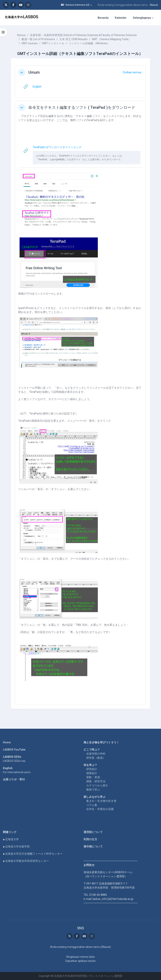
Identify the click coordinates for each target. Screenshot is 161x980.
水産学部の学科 (96, 754)
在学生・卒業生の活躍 (100, 809)
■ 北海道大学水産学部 (16, 846)
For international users (17, 772)
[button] (76, 5)
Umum (34, 72)
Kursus (21, 35)
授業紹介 (92, 773)
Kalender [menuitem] (121, 18)
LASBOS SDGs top (14, 761)
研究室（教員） (96, 758)
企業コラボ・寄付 (14, 779)
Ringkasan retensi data (80, 957)
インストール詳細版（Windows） (89, 43)
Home (7, 742)
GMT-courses (30, 43)
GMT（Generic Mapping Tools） (111, 39)
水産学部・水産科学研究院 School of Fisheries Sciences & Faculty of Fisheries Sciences (83, 35)
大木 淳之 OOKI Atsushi (73, 39)
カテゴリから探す (97, 785)
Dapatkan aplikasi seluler (81, 961)
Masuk (154, 5)
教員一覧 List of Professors (38, 39)
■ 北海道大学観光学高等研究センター (26, 861)
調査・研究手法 (96, 781)
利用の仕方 (90, 839)
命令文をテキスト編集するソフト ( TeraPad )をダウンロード (82, 107)
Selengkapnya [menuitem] (142, 18)
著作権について (93, 846)
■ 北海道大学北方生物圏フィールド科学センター (33, 854)
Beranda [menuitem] (103, 18)
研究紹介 (92, 769)
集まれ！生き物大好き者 (101, 801)
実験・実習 (93, 777)
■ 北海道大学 (11, 839)
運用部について (93, 832)
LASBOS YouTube (14, 750)
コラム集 (92, 805)
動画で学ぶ (93, 790)
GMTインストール (53, 43)
